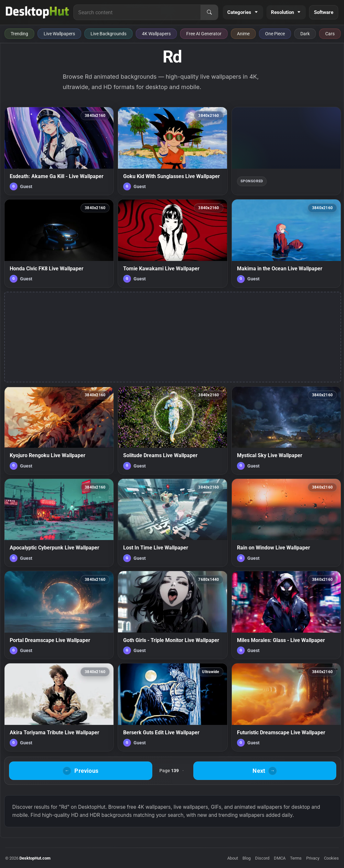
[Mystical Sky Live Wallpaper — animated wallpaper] (286, 430)
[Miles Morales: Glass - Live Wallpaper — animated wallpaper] (286, 615)
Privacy (313, 858)
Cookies (331, 858)
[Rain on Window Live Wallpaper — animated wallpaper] (286, 523)
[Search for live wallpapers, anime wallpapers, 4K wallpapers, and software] (137, 12)
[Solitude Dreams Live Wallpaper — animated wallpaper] (172, 430)
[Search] (209, 12)
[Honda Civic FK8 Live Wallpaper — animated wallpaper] (59, 243)
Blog (247, 858)
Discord (262, 858)
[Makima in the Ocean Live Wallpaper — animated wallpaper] (286, 243)
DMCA (280, 858)
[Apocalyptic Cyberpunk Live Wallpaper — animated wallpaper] (59, 523)
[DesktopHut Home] (37, 12)
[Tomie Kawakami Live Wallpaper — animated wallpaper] (172, 243)
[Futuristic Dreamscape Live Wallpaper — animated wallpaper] (286, 707)
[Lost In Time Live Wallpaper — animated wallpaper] (172, 523)
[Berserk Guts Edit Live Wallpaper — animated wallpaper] (172, 707)
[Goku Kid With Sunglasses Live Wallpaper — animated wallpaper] (172, 151)
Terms (296, 858)
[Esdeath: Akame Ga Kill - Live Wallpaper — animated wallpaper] (59, 151)
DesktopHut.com (35, 858)
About (233, 858)
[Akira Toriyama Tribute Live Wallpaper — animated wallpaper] (59, 707)
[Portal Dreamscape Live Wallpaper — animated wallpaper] (59, 615)
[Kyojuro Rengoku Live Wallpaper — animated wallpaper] (59, 430)
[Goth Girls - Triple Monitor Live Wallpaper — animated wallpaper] (172, 615)
